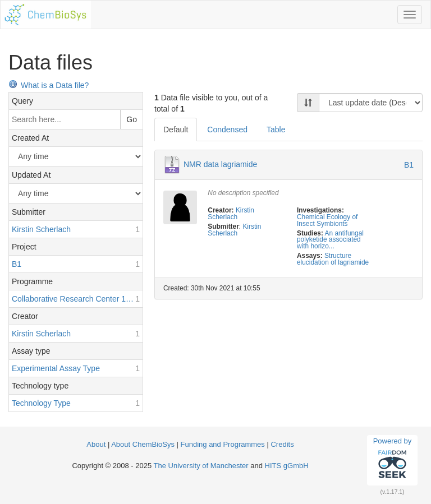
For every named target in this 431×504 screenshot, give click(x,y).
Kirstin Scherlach (231, 214)
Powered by (393, 460)
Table (276, 130)
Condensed (227, 130)
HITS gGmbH (287, 466)
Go (132, 119)
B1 (409, 165)
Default (176, 130)
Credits (282, 444)
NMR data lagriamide (221, 164)
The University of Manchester (201, 466)
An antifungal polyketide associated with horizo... (330, 240)
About (97, 444)
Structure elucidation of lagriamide (333, 259)
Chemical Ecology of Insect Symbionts (327, 220)
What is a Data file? (49, 85)
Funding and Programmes (223, 444)
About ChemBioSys (143, 444)
